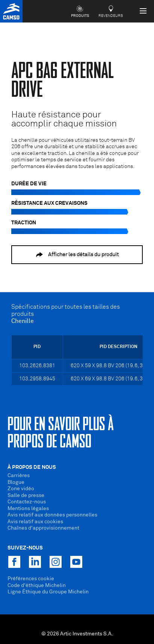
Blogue (16, 482)
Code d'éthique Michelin (37, 585)
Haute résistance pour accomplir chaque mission (64, 119)
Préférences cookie (31, 579)
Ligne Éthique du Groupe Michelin (48, 592)
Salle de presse (26, 495)
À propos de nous (32, 467)
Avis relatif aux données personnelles (52, 515)
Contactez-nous (27, 502)
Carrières (19, 476)
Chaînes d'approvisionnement (43, 528)
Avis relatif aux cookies (35, 522)
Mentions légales (28, 509)
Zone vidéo (21, 489)
